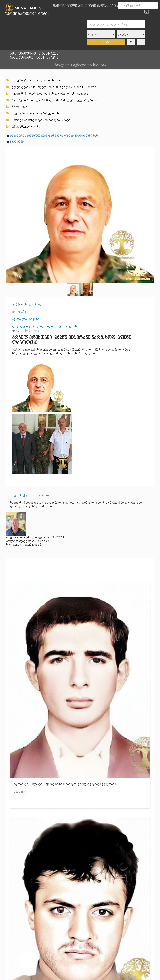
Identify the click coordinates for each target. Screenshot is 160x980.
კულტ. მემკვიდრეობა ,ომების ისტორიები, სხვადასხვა (47, 94)
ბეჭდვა (32, 331)
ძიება (106, 42)
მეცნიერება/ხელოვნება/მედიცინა (33, 113)
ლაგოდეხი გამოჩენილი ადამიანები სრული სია (46, 326)
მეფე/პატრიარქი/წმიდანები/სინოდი (35, 80)
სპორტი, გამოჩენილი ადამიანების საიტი (38, 120)
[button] (151, 150)
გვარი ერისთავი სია (27, 319)
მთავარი (62, 65)
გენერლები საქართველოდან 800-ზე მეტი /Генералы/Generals (51, 87)
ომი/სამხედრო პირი (23, 127)
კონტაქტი (21, 495)
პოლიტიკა (17, 107)
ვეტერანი (17, 142)
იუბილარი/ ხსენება (90, 65)
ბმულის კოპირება (27, 305)
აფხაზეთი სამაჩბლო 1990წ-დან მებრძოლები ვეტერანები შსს (52, 100)
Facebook (43, 495)
